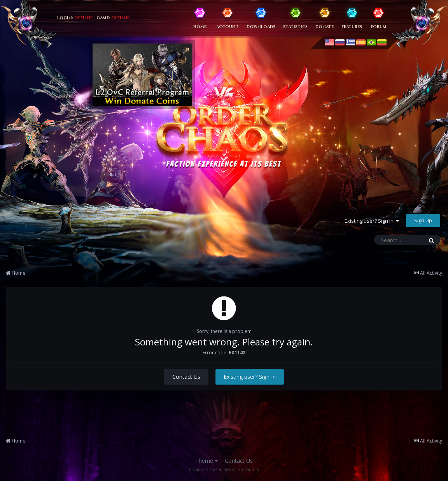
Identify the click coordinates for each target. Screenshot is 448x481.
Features (352, 27)
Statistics (295, 27)
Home (200, 27)
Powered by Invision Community (224, 470)
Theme (206, 461)
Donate (325, 27)
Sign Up (423, 220)
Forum (379, 27)
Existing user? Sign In (372, 221)
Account (227, 27)
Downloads (261, 27)
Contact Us (186, 377)
